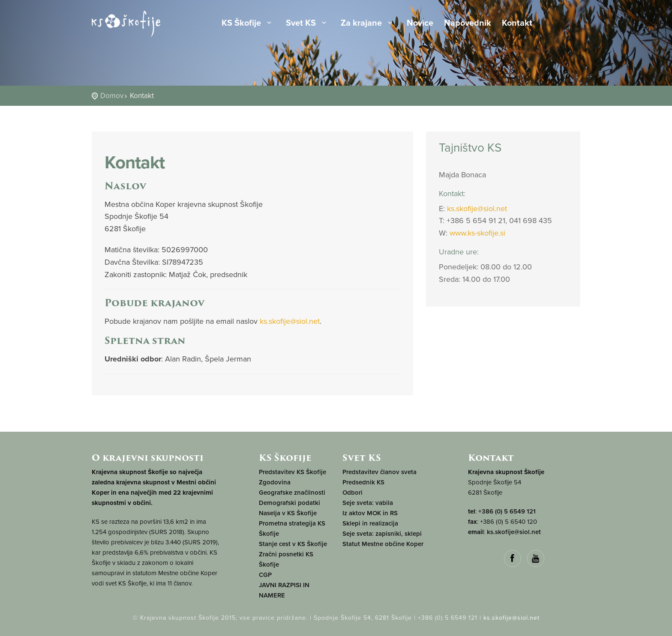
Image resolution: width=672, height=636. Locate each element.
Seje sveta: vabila (368, 503)
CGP (265, 575)
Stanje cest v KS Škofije (293, 544)
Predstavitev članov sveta (379, 472)
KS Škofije (248, 23)
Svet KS (308, 23)
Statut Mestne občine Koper (383, 544)
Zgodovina (275, 482)
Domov (112, 96)
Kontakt (517, 24)
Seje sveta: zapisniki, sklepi (382, 534)
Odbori (352, 493)
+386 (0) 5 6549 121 (507, 511)
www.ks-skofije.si (477, 233)
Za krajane (368, 23)
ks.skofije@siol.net (290, 321)
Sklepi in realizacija (370, 523)
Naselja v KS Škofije (288, 513)
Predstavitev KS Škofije (292, 472)
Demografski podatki (289, 503)
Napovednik (468, 24)
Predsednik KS (363, 482)
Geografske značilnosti (292, 493)
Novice (420, 24)
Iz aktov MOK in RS (370, 513)
